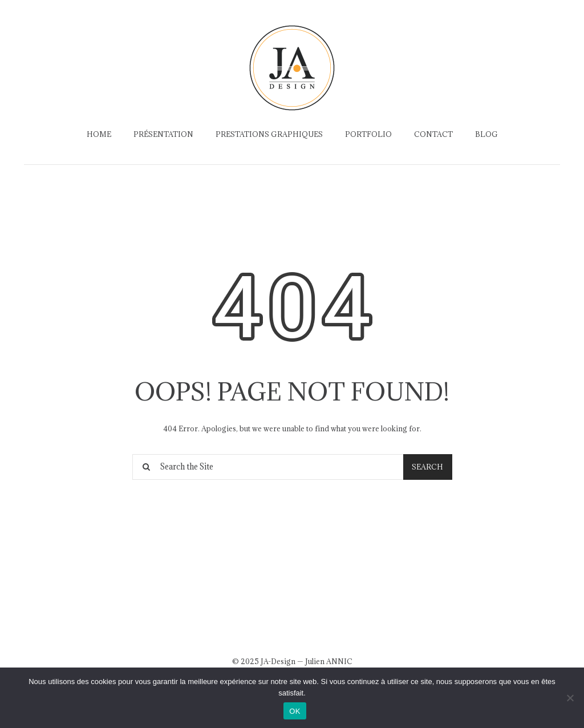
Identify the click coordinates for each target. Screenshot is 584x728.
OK (295, 711)
